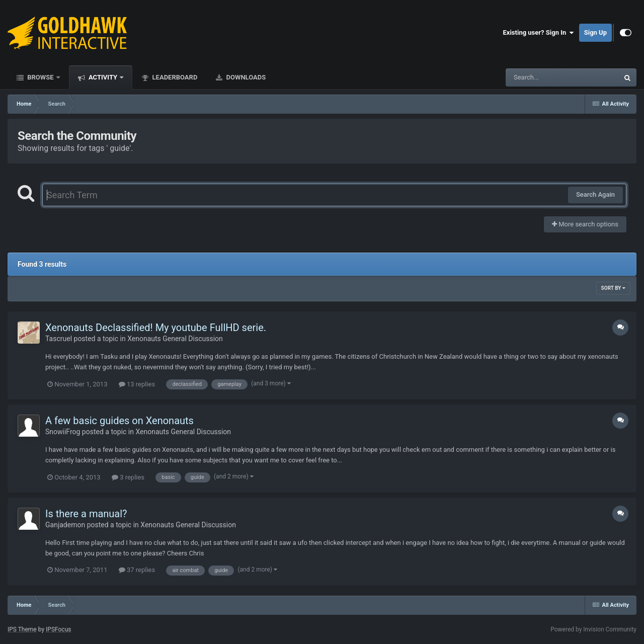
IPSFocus (58, 629)
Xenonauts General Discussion (175, 339)
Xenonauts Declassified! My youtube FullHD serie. (156, 328)
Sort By (613, 288)
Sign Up (595, 32)
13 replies (137, 384)
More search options (585, 224)
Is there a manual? (86, 514)
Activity (103, 77)
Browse (41, 77)
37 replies (137, 570)
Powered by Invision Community (593, 629)
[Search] (537, 77)
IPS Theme (22, 629)
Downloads (245, 77)
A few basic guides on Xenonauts (119, 421)
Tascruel (59, 339)
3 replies (128, 477)
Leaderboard (174, 77)
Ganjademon (65, 525)
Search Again (595, 194)
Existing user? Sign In (539, 33)
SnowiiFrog (63, 432)
